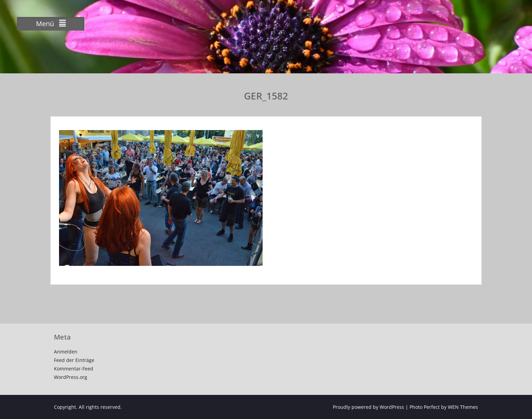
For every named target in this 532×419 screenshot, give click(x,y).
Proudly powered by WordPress (368, 407)
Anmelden (66, 352)
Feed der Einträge (74, 360)
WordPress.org (71, 377)
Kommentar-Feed (74, 369)
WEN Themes (463, 407)
